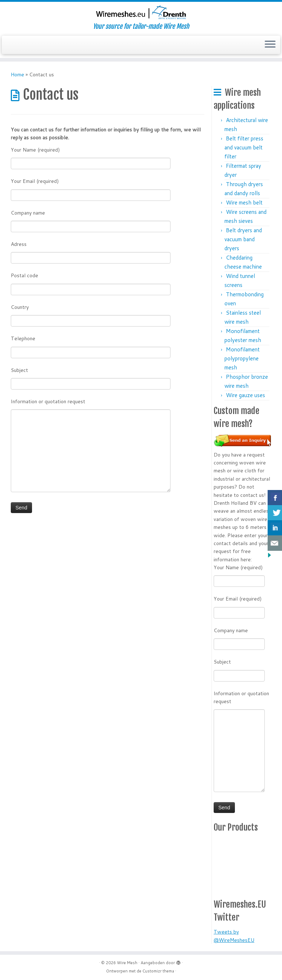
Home (17, 75)
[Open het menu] (270, 45)
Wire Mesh (127, 963)
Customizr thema (158, 971)
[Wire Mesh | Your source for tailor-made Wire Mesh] (141, 12)
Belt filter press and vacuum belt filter (244, 147)
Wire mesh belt (244, 203)
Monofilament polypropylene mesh (242, 358)
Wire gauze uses (245, 395)
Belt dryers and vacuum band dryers (243, 239)
